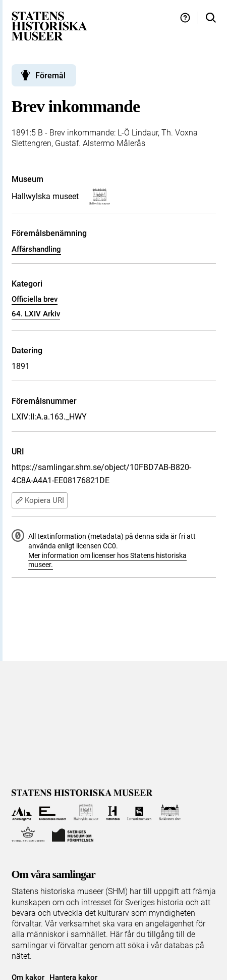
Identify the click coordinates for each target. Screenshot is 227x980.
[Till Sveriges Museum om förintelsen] (73, 834)
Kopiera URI (40, 500)
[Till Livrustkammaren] (139, 812)
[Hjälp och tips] (185, 18)
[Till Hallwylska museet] (86, 812)
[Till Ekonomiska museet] (53, 812)
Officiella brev (35, 299)
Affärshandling (36, 249)
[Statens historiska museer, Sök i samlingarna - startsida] (49, 26)
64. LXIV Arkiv (36, 314)
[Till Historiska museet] (113, 812)
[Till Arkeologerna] (22, 812)
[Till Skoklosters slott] (170, 812)
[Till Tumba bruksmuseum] (28, 834)
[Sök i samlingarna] (211, 18)
